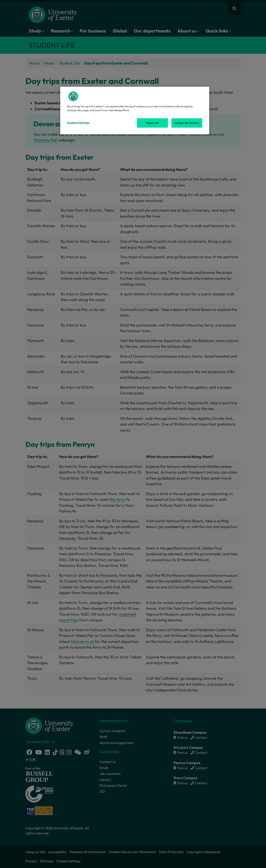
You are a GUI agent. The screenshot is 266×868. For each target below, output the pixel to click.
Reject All (152, 123)
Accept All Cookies (187, 123)
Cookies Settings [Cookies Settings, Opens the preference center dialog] (78, 123)
